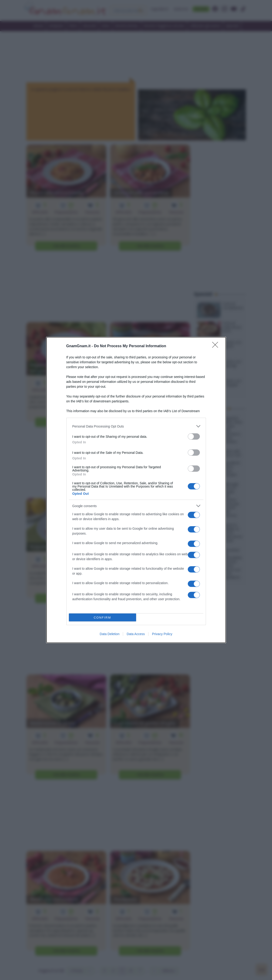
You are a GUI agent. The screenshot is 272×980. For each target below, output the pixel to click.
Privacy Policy (162, 634)
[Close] (217, 346)
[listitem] (136, 426)
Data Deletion (110, 634)
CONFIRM (102, 618)
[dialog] (136, 490)
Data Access (136, 634)
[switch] (194, 436)
